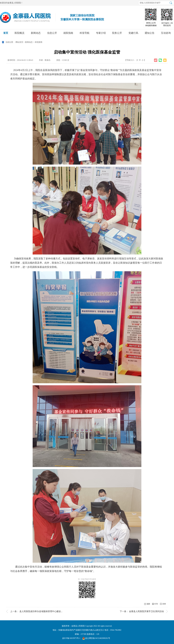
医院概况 (19, 34)
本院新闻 (38, 42)
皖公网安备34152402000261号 (96, 638)
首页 (6, 34)
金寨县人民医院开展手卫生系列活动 (146, 611)
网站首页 (19, 42)
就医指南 (68, 34)
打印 (156, 604)
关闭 (164, 604)
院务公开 (117, 34)
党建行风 (133, 34)
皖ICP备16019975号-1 (71, 638)
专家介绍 (101, 34)
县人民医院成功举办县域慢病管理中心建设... (41, 611)
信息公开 (52, 34)
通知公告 (150, 34)
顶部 (148, 604)
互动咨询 (166, 34)
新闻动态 (36, 34)
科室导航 (85, 34)
